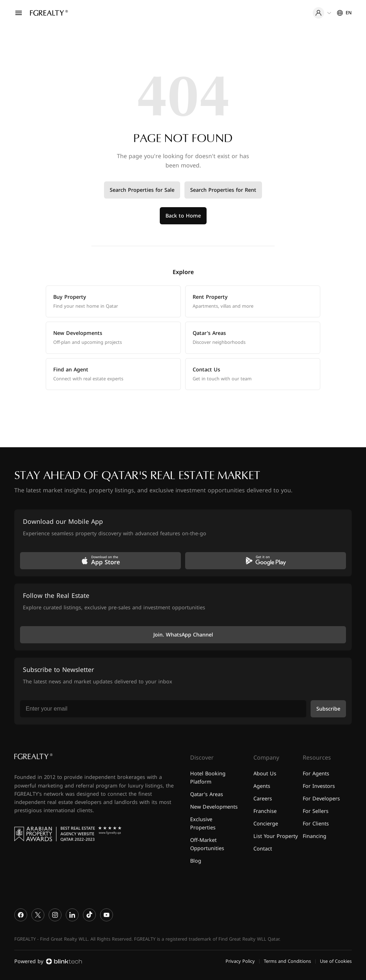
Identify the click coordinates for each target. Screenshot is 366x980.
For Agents (316, 774)
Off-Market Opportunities (207, 844)
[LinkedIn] (72, 915)
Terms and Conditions (287, 961)
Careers (263, 799)
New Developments (214, 807)
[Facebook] (21, 915)
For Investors (319, 786)
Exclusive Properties (203, 824)
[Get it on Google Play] (266, 561)
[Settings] (344, 13)
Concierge (266, 824)
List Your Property (276, 836)
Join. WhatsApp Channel (183, 635)
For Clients (316, 824)
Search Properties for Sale (142, 190)
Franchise (265, 811)
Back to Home (183, 216)
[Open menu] (19, 13)
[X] (38, 915)
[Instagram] (55, 915)
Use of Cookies (336, 961)
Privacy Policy (240, 961)
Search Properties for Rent (223, 190)
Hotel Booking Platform (208, 778)
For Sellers (316, 811)
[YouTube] (107, 915)
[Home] (49, 13)
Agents (262, 786)
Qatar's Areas (207, 794)
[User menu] (322, 13)
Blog (196, 861)
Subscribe (328, 709)
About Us (265, 774)
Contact (263, 849)
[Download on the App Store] (100, 561)
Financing (315, 836)
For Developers (321, 799)
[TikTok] (89, 915)
